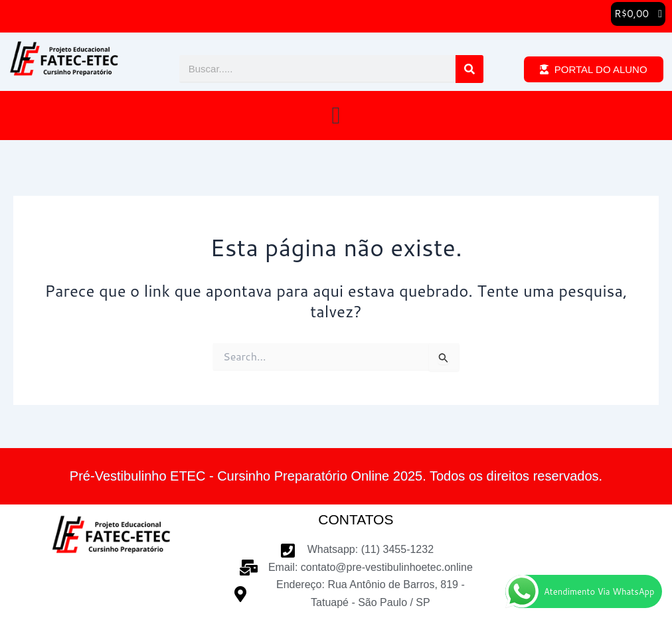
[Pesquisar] (469, 70)
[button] (638, 14)
